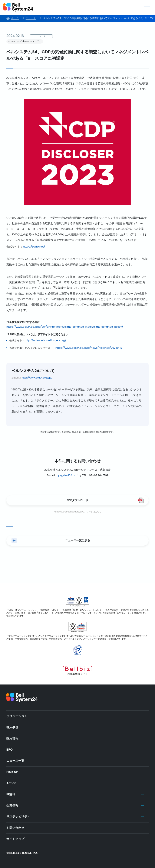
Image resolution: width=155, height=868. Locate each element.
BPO (9, 750)
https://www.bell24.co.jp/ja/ (37, 378)
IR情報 (11, 794)
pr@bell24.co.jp (69, 475)
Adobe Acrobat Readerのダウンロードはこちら (77, 512)
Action (11, 783)
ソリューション (17, 716)
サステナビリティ (18, 817)
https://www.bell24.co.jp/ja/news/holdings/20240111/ (89, 348)
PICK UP (12, 772)
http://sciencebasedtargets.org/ (45, 340)
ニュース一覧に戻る (78, 540)
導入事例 (12, 727)
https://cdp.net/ (34, 247)
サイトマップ (15, 839)
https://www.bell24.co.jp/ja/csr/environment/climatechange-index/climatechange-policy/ (65, 327)
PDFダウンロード (77, 500)
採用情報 (12, 738)
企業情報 (12, 805)
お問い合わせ (15, 828)
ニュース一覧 (15, 761)
